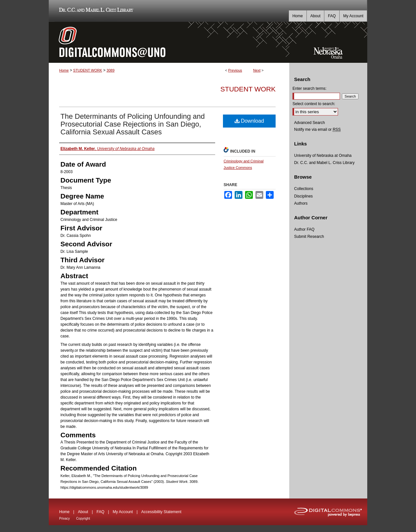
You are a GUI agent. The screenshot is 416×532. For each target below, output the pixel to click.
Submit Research (309, 237)
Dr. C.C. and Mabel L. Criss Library (95, 11)
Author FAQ (304, 229)
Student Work (248, 89)
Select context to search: (314, 104)
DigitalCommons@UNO (169, 42)
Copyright (83, 518)
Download (249, 121)
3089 (110, 70)
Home (64, 70)
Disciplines (303, 196)
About (83, 512)
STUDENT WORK (88, 70)
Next (257, 70)
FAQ (100, 512)
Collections (304, 189)
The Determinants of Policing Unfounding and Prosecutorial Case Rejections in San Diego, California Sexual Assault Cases (133, 124)
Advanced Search (310, 123)
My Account (123, 512)
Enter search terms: (310, 89)
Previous (235, 70)
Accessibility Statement (161, 512)
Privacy (65, 518)
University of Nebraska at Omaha (323, 156)
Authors (301, 203)
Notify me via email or (317, 130)
